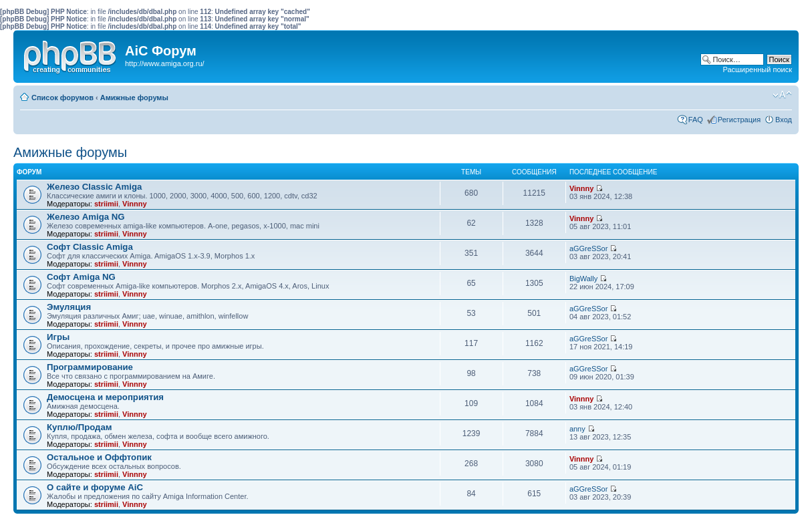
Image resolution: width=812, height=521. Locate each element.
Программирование (90, 367)
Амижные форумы (134, 98)
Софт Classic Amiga (90, 247)
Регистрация (739, 120)
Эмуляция (69, 307)
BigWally (583, 279)
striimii (106, 204)
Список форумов (62, 98)
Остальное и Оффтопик (99, 457)
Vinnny (134, 204)
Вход (784, 120)
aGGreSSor (588, 248)
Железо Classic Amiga (94, 187)
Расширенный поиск (757, 69)
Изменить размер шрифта (782, 95)
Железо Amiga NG (86, 217)
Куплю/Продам (80, 427)
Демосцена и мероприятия (105, 397)
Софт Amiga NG (81, 277)
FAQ (696, 120)
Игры (58, 337)
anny (577, 429)
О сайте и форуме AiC (95, 487)
